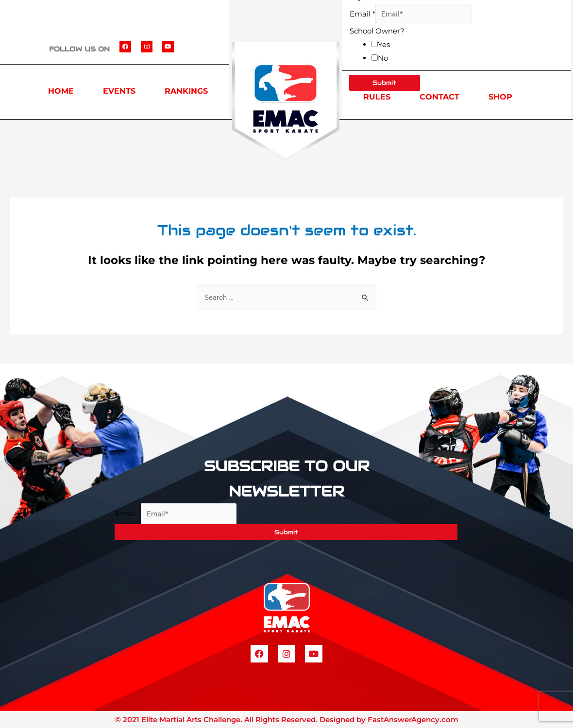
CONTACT (439, 97)
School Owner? (377, 31)
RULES (377, 97)
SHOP (500, 97)
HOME (61, 91)
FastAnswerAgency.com (413, 720)
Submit (286, 532)
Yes (384, 44)
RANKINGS (186, 91)
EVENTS (119, 91)
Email (362, 14)
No (383, 58)
